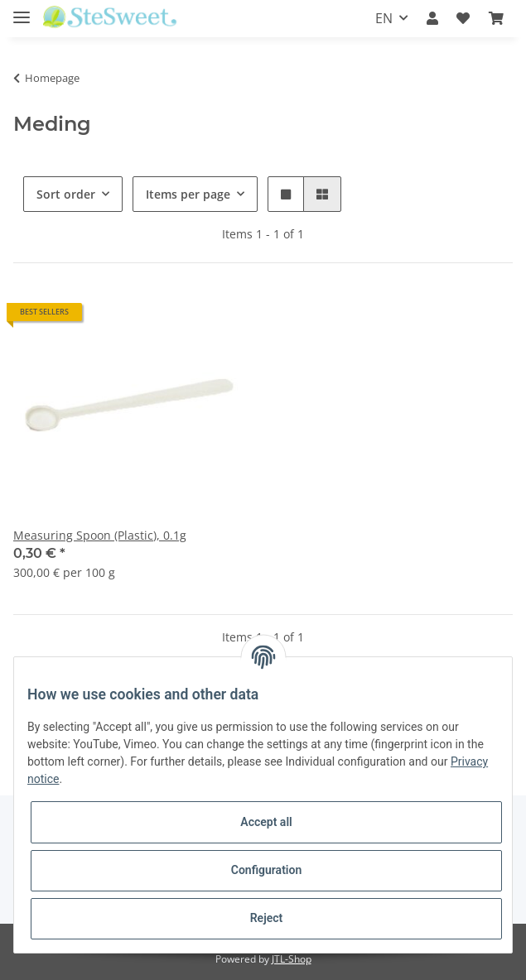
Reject (267, 918)
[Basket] (496, 18)
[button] (432, 18)
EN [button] (384, 18)
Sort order (66, 194)
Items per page (188, 194)
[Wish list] (463, 18)
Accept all (266, 822)
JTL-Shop (292, 959)
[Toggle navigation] (22, 10)
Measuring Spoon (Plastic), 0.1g (100, 535)
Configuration (266, 870)
